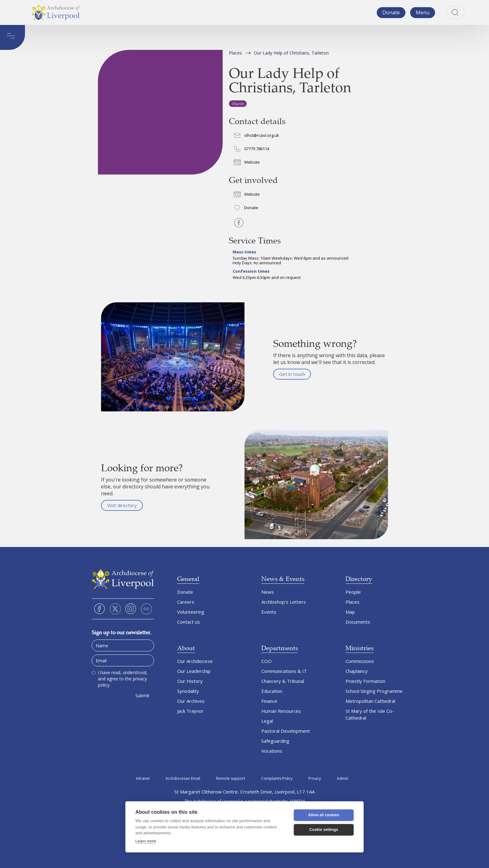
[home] (56, 12)
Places (235, 53)
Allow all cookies (324, 815)
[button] (423, 13)
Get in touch (292, 374)
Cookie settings (324, 830)
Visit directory (122, 505)
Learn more (146, 841)
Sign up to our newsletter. (121, 632)
